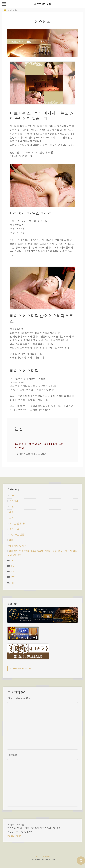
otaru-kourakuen (21, 669)
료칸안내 (14, 501)
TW (13, 577)
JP (12, 560)
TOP (12, 496)
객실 (12, 507)
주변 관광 (14, 529)
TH (13, 583)
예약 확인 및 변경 (18, 546)
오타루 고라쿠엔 (42, 856)
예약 (11, 540)
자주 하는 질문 (17, 534)
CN (13, 572)
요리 (12, 518)
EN (13, 566)
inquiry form (14, 836)
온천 (12, 512)
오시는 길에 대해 (18, 523)
